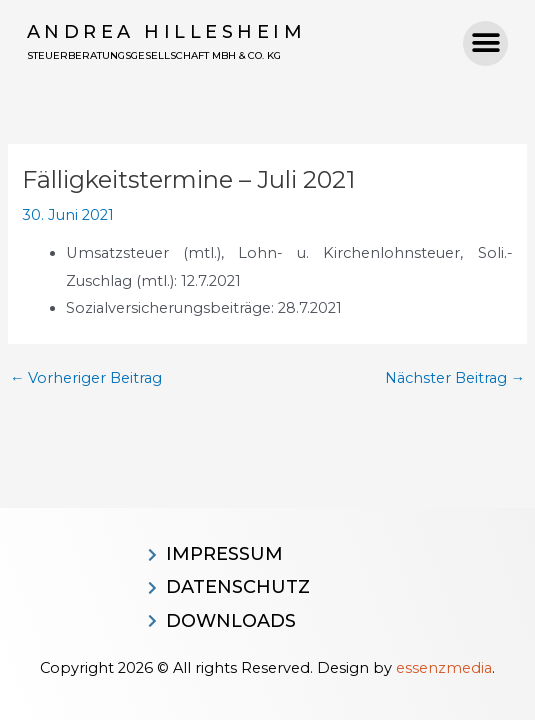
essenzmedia (444, 668)
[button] (485, 43)
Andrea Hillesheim (167, 32)
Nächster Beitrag (455, 378)
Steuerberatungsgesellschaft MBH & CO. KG (154, 55)
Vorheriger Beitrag (86, 378)
